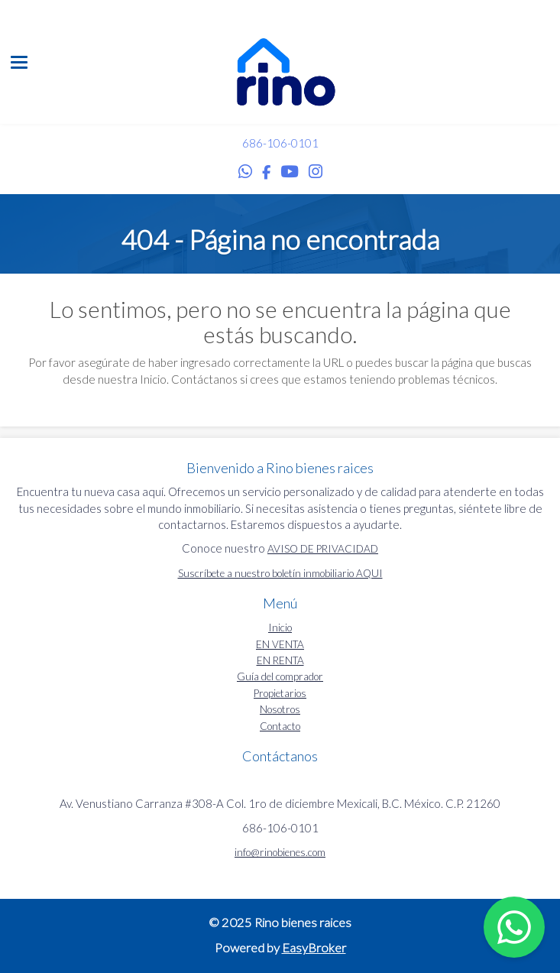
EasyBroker (314, 948)
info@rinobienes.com (280, 852)
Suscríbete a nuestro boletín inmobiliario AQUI (280, 573)
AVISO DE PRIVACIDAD (323, 549)
